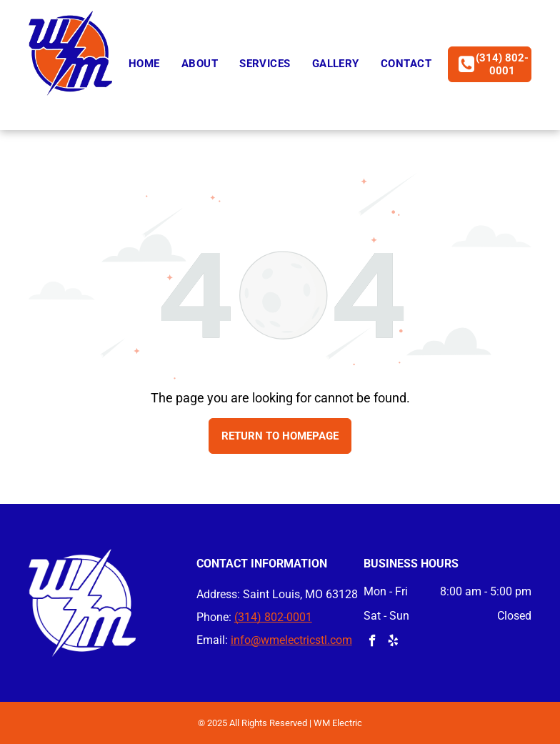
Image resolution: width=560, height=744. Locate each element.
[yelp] (393, 643)
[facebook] (372, 643)
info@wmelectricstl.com (291, 640)
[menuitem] (144, 64)
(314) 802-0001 (273, 617)
